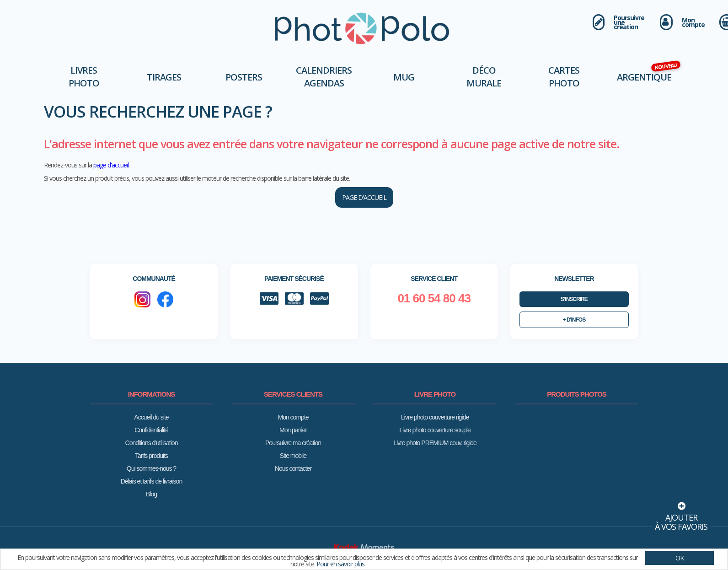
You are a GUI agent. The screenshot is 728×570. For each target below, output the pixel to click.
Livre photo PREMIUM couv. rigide (435, 443)
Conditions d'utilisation (152, 443)
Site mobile (293, 456)
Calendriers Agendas (324, 77)
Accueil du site (151, 417)
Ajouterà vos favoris (681, 516)
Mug (404, 77)
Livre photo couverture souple (435, 430)
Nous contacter (293, 468)
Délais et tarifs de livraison (151, 481)
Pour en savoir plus (340, 564)
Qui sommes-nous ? (151, 468)
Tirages (164, 77)
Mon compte (293, 417)
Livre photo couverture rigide (435, 417)
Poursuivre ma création (293, 443)
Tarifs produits (151, 456)
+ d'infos (574, 320)
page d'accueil (111, 165)
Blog (151, 494)
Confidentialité (151, 430)
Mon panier (293, 430)
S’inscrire (574, 299)
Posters (244, 77)
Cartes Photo (564, 77)
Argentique (644, 77)
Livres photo (84, 77)
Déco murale (484, 77)
